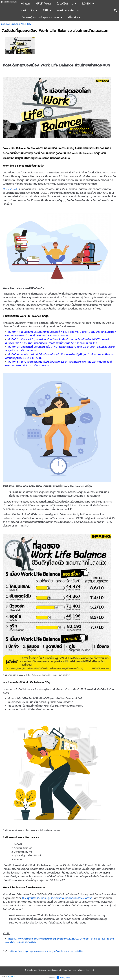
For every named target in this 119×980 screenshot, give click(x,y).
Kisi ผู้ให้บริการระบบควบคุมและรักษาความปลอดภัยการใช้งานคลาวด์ (57, 898)
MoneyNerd (10, 189)
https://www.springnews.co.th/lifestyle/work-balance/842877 (46, 951)
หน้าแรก (5, 24)
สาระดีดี (15, 24)
